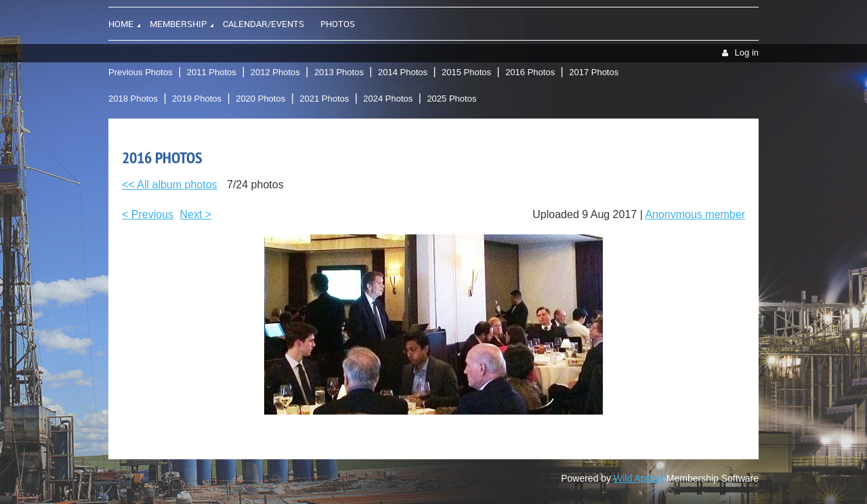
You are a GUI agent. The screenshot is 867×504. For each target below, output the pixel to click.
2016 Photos (530, 72)
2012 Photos (275, 72)
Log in (747, 52)
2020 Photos (260, 99)
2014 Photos (403, 72)
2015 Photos (466, 72)
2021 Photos (324, 99)
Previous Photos (141, 72)
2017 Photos (594, 72)
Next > (196, 214)
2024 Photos (388, 99)
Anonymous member (695, 214)
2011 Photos (212, 72)
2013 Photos (339, 72)
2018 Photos (133, 99)
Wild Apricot (639, 478)
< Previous (148, 214)
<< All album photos (170, 185)
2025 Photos (451, 99)
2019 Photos (197, 99)
